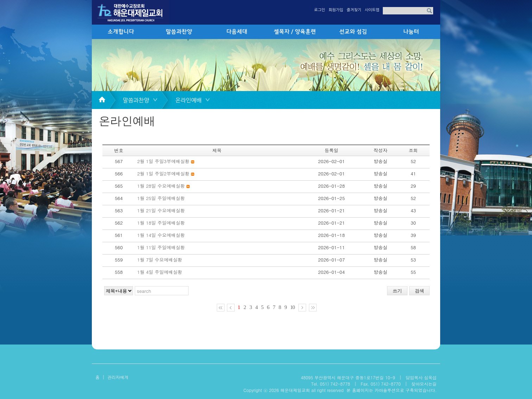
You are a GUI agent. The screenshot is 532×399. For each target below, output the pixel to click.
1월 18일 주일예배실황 (161, 223)
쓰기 (397, 291)
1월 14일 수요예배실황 (161, 235)
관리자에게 (118, 377)
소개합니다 (121, 32)
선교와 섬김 (353, 32)
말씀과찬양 (179, 32)
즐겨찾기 (354, 10)
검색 (419, 291)
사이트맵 (372, 10)
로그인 (320, 10)
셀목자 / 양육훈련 (295, 32)
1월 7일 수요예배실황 (160, 260)
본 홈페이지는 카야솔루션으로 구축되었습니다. (391, 390)
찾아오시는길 (424, 384)
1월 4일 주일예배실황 (160, 272)
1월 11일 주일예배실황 (161, 247)
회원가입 (336, 10)
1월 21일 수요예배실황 (161, 210)
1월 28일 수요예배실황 (161, 186)
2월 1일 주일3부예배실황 (163, 161)
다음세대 (237, 32)
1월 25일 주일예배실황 (161, 198)
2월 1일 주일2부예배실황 (163, 173)
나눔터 (411, 32)
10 (293, 307)
